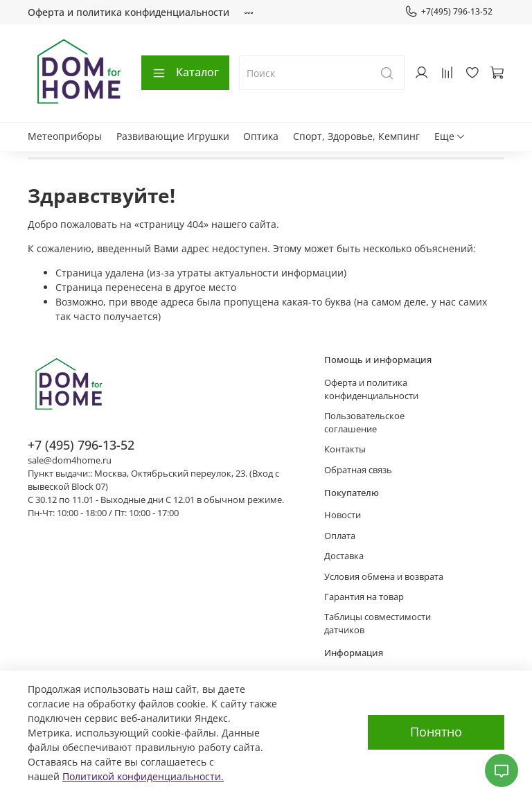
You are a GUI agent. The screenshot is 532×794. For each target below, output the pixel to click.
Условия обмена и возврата (384, 577)
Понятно (436, 732)
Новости (343, 515)
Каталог (185, 72)
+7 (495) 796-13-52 (81, 445)
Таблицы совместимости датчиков (378, 624)
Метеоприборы (65, 136)
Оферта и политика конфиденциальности (128, 12)
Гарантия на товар (364, 597)
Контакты (345, 449)
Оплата (340, 536)
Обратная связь (358, 470)
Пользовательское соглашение (364, 423)
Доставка (344, 556)
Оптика (261, 136)
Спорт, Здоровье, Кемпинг (356, 136)
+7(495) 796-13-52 (449, 12)
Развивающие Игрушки (173, 136)
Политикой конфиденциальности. (143, 776)
